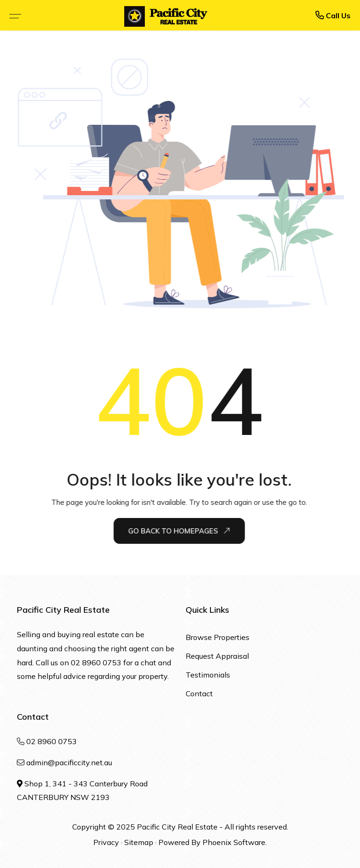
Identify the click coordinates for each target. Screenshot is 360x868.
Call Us (333, 15)
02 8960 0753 (96, 662)
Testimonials (208, 675)
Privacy (106, 842)
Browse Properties (217, 637)
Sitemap (139, 842)
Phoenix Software (234, 842)
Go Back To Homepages (179, 531)
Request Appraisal (217, 656)
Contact (199, 693)
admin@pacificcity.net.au (69, 762)
